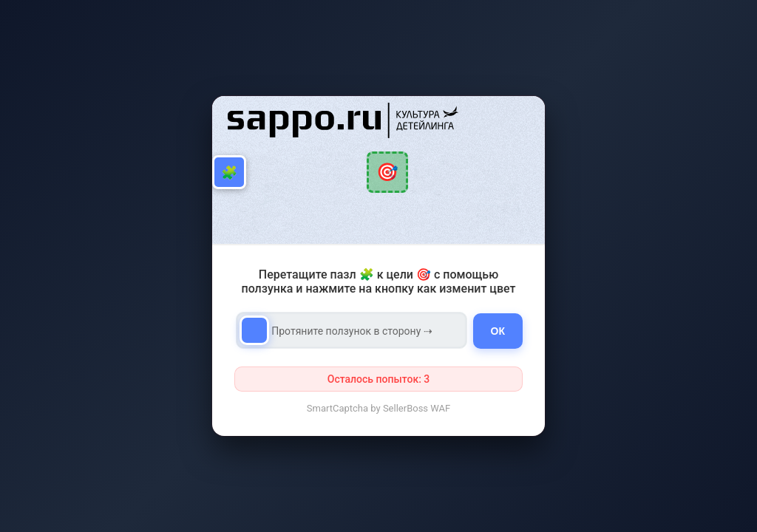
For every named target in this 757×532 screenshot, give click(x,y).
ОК (498, 331)
